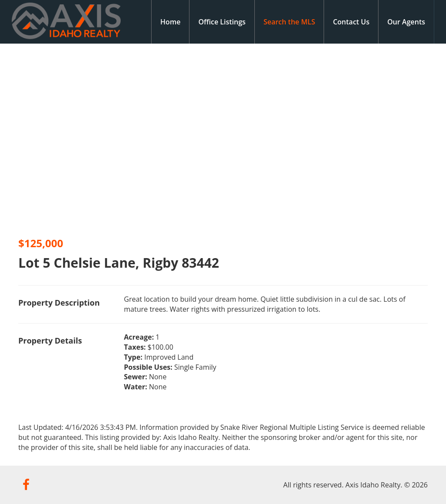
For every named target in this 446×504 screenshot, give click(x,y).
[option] (111, 137)
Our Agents (406, 22)
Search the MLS (289, 22)
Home (170, 22)
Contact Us (351, 22)
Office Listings (222, 22)
